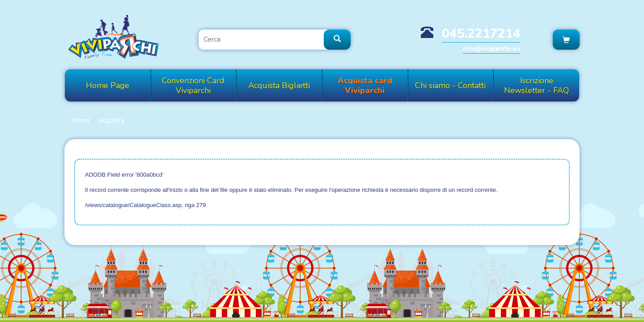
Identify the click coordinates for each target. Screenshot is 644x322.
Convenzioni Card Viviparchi (193, 85)
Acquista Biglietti (279, 85)
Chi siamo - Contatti (450, 85)
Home (81, 120)
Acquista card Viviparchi (365, 85)
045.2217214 (481, 34)
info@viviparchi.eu (492, 49)
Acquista (112, 120)
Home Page (108, 85)
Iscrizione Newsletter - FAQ (536, 85)
